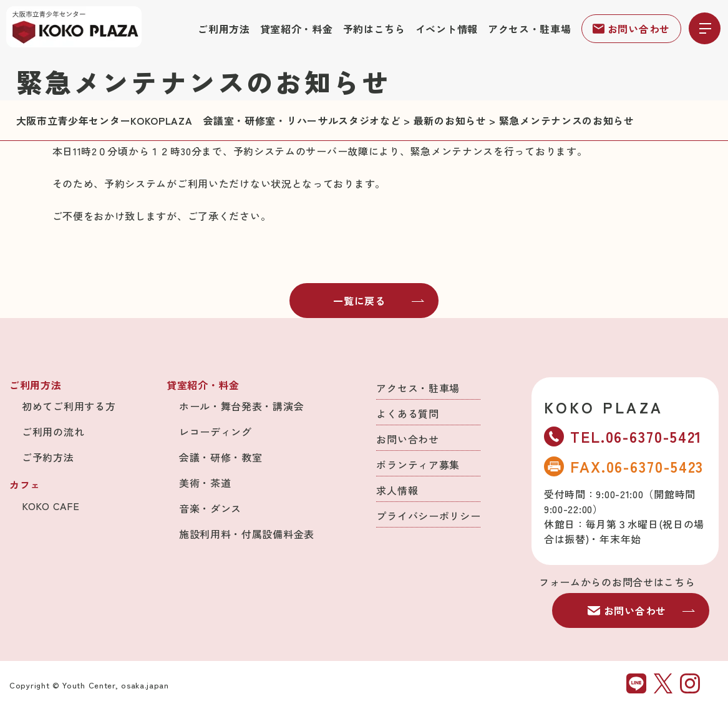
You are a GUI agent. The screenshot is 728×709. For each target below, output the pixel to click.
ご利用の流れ (53, 432)
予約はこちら (374, 29)
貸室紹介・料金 (297, 29)
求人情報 (397, 490)
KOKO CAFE (51, 506)
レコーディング (216, 432)
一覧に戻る (379, 301)
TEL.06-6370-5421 (623, 436)
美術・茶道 (205, 483)
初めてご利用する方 (69, 406)
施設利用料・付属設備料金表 (247, 534)
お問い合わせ (631, 29)
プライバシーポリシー (428, 516)
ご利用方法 (224, 29)
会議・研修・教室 (221, 457)
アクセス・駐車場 (530, 29)
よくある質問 (407, 413)
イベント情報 (447, 29)
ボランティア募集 (418, 465)
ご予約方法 (48, 457)
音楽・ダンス (210, 508)
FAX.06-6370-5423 (624, 466)
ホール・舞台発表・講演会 (241, 406)
